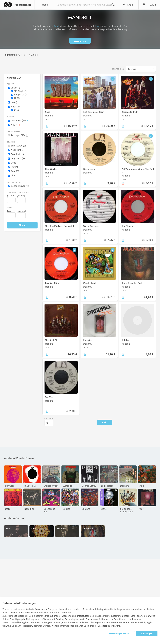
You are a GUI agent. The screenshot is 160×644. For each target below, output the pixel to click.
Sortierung (118, 69)
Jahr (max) (21, 196)
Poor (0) (15, 171)
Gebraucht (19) (20, 121)
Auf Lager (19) (19, 135)
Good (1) (15, 163)
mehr (105, 422)
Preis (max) (22, 211)
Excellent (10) (18, 154)
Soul (56, 26)
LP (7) (17, 98)
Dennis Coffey (89, 486)
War (141, 509)
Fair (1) (14, 167)
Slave (104, 509)
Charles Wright (51, 486)
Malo (142, 486)
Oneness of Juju (49, 510)
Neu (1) (16, 125)
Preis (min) (11, 211)
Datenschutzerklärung (109, 626)
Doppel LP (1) (21, 95)
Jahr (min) (11, 196)
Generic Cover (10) (20, 186)
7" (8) (17, 110)
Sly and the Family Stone (127, 510)
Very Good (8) (18, 159)
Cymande (67, 486)
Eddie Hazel (107, 486)
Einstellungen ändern (119, 633)
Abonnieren (80, 41)
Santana (86, 509)
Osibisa (67, 509)
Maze (8, 509)
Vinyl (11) (15, 88)
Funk (98, 26)
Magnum (125, 486)
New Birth (29, 509)
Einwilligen (147, 633)
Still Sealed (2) (18, 146)
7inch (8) (15, 107)
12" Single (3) (21, 91)
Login (130, 5)
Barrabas (10, 486)
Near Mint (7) (18, 150)
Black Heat (30, 486)
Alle (13, 176)
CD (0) (14, 102)
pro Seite (49, 419)
